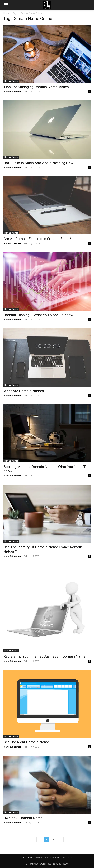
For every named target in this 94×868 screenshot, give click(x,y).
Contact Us (67, 858)
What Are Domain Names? (25, 391)
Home (6, 13)
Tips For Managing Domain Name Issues (36, 87)
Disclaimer (27, 858)
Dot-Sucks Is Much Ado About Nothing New (38, 163)
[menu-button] (6, 5)
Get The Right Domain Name (26, 742)
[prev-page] (32, 840)
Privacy (38, 858)
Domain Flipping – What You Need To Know (38, 315)
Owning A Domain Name (23, 818)
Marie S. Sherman (13, 91)
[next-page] (61, 840)
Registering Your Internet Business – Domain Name (44, 656)
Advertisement (52, 858)
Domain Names (11, 81)
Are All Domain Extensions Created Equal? (37, 239)
